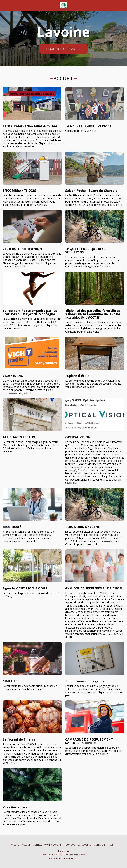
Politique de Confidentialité (63, 858)
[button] (4, 5)
